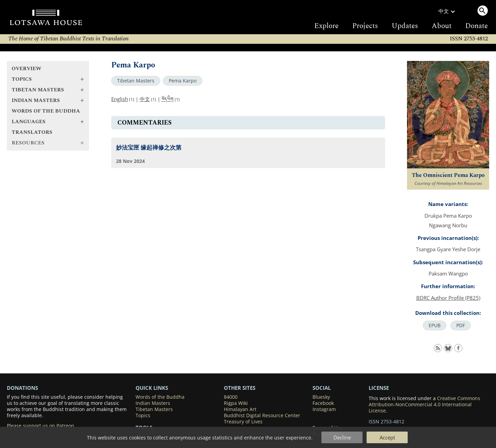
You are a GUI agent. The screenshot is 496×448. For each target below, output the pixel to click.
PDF (461, 325)
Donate (476, 26)
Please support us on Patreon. (41, 426)
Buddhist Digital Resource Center (262, 415)
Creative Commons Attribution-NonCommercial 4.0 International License (424, 405)
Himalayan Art (240, 409)
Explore (326, 26)
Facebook (323, 403)
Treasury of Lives (243, 422)
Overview (27, 69)
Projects (365, 26)
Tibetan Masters (136, 81)
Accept (387, 437)
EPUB (435, 325)
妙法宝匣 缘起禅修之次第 (149, 148)
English (120, 99)
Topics (143, 415)
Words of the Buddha (46, 111)
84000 (231, 397)
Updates (405, 26)
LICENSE (379, 388)
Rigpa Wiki (236, 403)
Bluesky (321, 397)
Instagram (324, 409)
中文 (145, 99)
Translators (32, 132)
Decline (342, 437)
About (442, 26)
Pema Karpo (183, 81)
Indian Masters (153, 403)
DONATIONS (22, 388)
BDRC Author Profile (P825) (448, 298)
